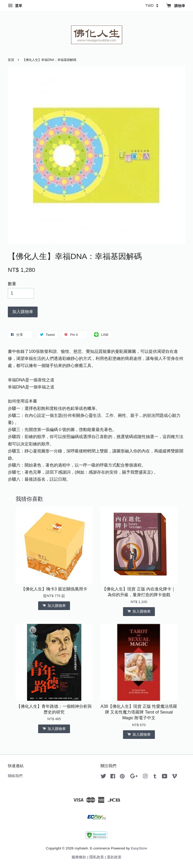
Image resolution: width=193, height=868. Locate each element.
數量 (12, 284)
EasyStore (139, 848)
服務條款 (79, 857)
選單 (15, 6)
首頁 (11, 60)
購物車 (176, 6)
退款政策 (114, 857)
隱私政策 (97, 857)
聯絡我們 (15, 776)
